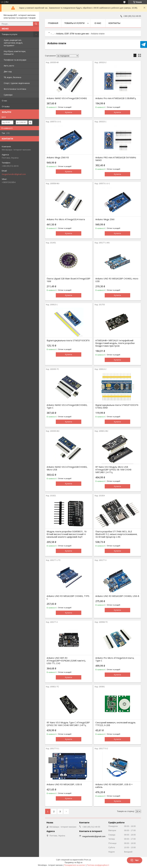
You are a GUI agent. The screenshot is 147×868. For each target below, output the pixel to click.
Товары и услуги (10, 34)
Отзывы (6, 106)
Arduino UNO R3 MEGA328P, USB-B (64, 784)
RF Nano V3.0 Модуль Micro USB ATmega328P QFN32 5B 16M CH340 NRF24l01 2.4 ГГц (113, 470)
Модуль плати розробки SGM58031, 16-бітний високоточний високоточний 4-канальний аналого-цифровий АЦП (67, 534)
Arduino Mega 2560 (105, 219)
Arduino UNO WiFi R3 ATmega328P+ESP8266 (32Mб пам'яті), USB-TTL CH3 (66, 661)
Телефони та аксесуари (15, 60)
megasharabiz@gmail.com (14, 174)
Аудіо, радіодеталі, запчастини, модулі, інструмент (13, 43)
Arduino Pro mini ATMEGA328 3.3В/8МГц (116, 98)
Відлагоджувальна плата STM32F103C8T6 (68, 341)
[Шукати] (36, 24)
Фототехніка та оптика (15, 89)
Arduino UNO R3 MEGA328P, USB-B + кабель (114, 786)
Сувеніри (8, 95)
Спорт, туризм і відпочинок (17, 83)
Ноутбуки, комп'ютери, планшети (15, 53)
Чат (135, 860)
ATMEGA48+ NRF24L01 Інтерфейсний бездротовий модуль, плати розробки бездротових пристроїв (115, 343)
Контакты (114, 23)
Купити (69, 112)
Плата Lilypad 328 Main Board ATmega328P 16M (68, 280)
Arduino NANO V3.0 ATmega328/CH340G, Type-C (67, 406)
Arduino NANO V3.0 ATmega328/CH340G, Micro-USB (67, 468)
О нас (4, 101)
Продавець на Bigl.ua (73, 862)
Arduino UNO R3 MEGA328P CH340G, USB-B (117, 596)
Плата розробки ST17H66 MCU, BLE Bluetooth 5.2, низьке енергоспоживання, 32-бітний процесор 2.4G (116, 534)
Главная (53, 23)
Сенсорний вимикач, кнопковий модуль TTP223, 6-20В (115, 724)
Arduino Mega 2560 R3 (58, 158)
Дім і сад (8, 71)
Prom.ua (88, 860)
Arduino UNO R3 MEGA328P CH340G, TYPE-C (68, 597)
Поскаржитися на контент (75, 865)
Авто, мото (9, 66)
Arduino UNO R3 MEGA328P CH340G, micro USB (117, 280)
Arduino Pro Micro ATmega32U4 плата (66, 219)
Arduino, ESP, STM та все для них (73, 34)
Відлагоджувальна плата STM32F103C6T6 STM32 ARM (117, 406)
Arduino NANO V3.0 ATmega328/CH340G (67, 98)
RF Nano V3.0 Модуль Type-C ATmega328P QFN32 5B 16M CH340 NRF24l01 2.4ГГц (68, 724)
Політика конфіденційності (98, 865)
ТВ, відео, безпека (12, 77)
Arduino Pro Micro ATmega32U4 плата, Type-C (115, 659)
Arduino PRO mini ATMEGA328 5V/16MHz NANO (116, 159)
